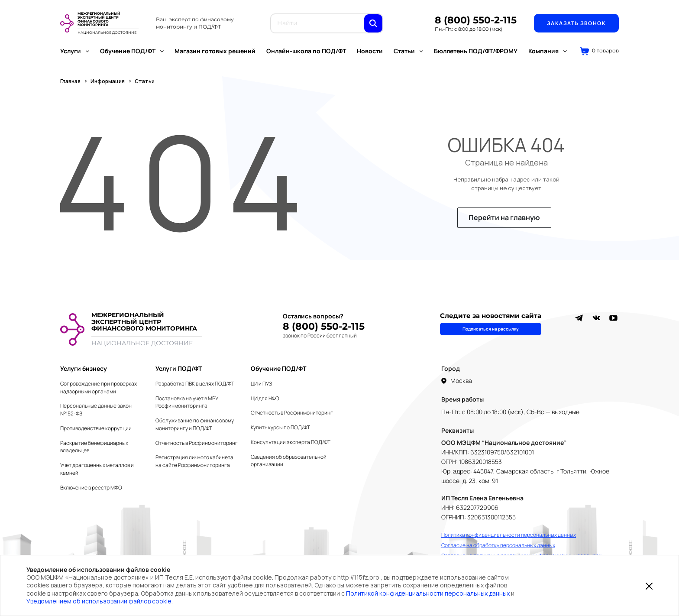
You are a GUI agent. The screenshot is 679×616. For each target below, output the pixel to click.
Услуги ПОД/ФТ (179, 368)
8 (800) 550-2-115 (476, 20)
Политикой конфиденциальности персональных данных (428, 593)
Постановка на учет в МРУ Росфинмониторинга (187, 402)
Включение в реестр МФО (91, 488)
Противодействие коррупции (96, 428)
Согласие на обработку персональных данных (498, 545)
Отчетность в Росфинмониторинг (197, 443)
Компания (548, 51)
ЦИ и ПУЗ (261, 384)
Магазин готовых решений (215, 51)
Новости (370, 51)
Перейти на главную (504, 217)
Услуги (75, 51)
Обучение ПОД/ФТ (132, 51)
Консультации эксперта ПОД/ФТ (291, 442)
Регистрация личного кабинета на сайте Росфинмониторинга (194, 461)
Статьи (408, 51)
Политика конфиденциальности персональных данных (509, 535)
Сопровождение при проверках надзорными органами (99, 387)
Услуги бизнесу (84, 368)
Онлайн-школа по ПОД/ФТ (306, 51)
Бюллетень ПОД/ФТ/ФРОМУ (476, 51)
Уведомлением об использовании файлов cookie (99, 601)
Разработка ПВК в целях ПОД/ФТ (195, 384)
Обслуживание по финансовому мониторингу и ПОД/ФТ (195, 424)
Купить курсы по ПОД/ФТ (280, 427)
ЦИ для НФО (265, 398)
